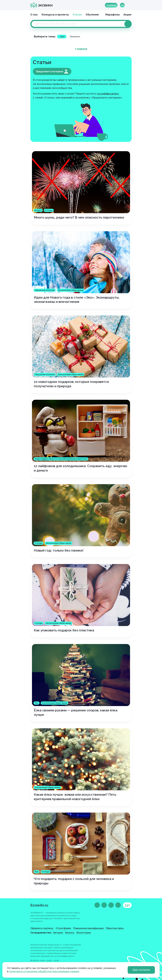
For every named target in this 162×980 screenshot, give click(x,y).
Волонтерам (84, 933)
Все (62, 37)
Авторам (58, 933)
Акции (127, 15)
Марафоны (112, 15)
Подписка (111, 5)
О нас (34, 15)
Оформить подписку (42, 928)
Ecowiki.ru (39, 905)
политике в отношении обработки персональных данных (44, 971)
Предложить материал (52, 71)
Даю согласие (141, 970)
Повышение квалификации (88, 928)
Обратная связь (115, 928)
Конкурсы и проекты (55, 15)
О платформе (63, 928)
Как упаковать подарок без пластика (64, 630)
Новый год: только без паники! (59, 550)
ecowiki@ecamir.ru (108, 94)
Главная (81, 49)
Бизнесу (70, 933)
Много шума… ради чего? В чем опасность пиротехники (79, 217)
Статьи (77, 15)
